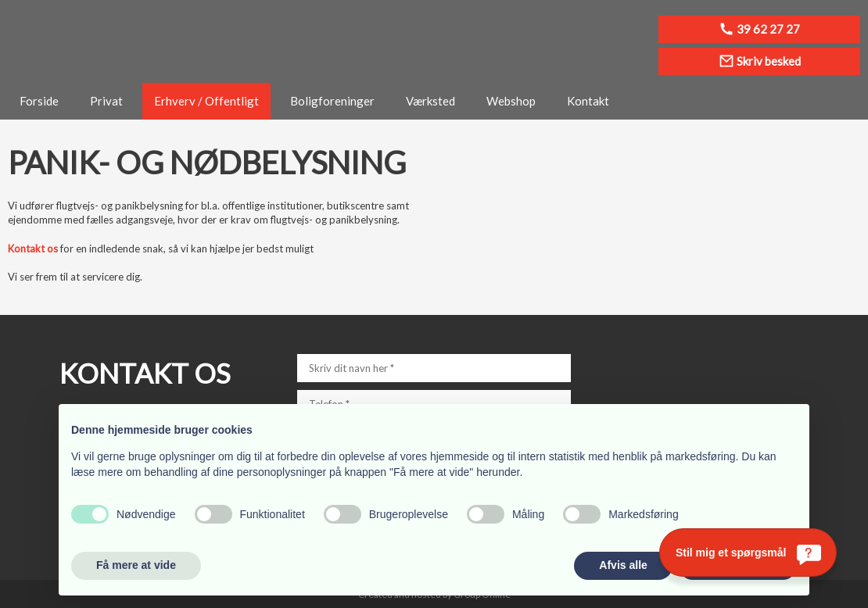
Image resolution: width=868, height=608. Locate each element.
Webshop (511, 101)
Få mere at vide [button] (136, 565)
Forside (39, 101)
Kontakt (588, 101)
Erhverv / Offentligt (206, 101)
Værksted (430, 101)
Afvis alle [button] (623, 565)
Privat (106, 101)
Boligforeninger (332, 101)
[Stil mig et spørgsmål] (748, 553)
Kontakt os (33, 249)
